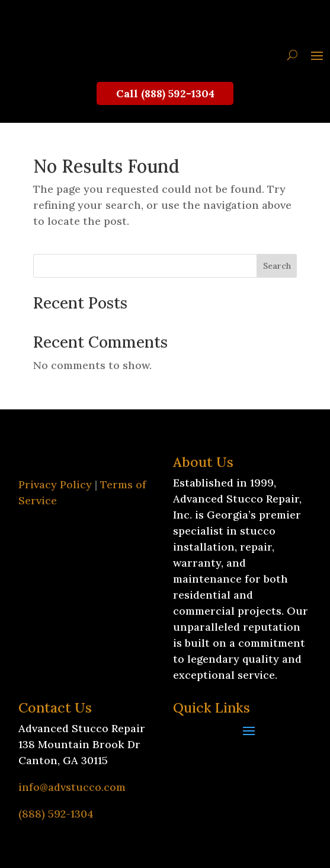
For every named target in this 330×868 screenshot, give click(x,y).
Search (277, 266)
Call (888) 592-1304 (165, 93)
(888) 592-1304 (56, 814)
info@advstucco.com (72, 787)
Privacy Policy (55, 484)
